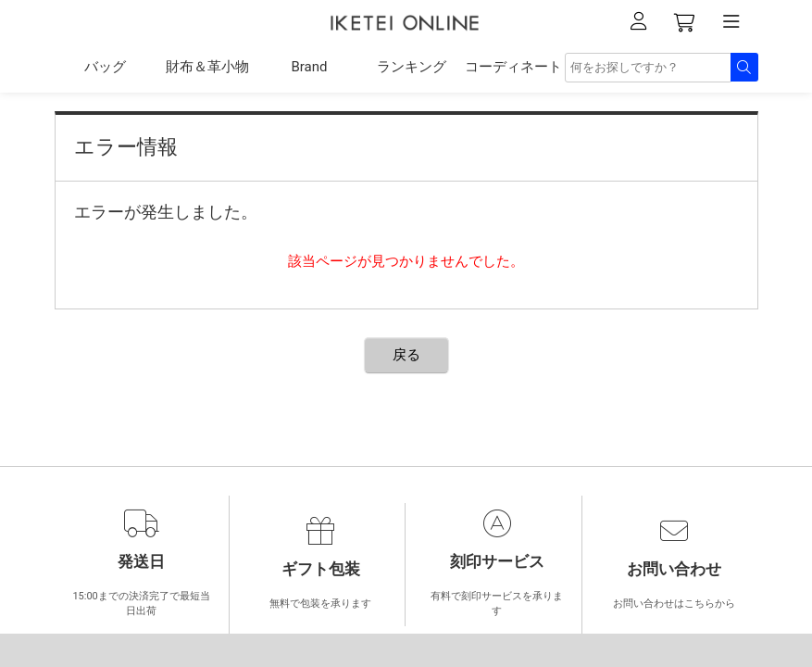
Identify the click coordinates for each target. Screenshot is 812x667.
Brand (309, 67)
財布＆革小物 (207, 67)
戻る (406, 355)
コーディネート (513, 67)
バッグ (105, 67)
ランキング (412, 67)
